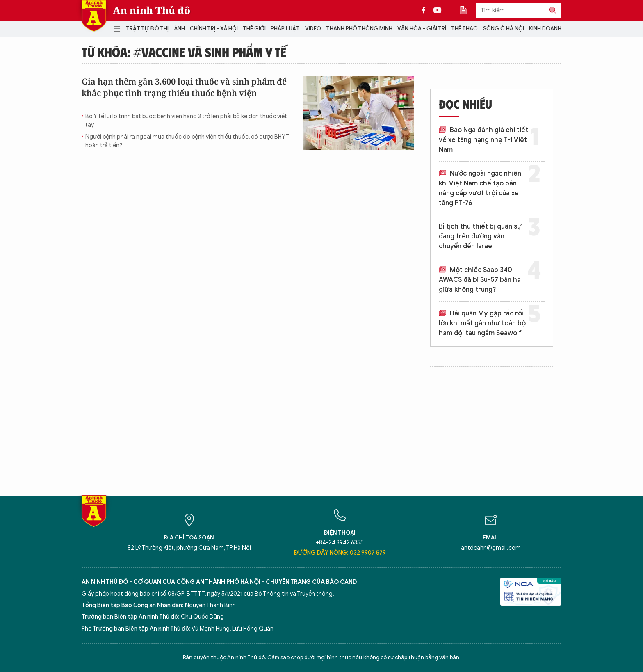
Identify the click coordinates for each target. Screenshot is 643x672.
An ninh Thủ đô (152, 10)
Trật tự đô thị (147, 29)
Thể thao (464, 29)
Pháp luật (285, 29)
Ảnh (179, 29)
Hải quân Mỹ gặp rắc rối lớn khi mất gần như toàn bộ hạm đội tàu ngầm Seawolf (482, 323)
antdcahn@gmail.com (491, 548)
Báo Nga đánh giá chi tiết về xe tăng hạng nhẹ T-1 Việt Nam (483, 140)
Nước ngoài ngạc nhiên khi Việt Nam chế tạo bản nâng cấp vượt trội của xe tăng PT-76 (480, 188)
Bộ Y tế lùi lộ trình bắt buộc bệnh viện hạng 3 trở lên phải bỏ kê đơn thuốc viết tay (186, 121)
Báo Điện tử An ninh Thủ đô (94, 16)
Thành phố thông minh (359, 29)
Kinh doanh (545, 29)
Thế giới (254, 29)
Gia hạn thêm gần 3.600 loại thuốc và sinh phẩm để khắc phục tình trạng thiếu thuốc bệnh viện (184, 87)
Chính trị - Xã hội (214, 29)
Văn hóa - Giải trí (422, 29)
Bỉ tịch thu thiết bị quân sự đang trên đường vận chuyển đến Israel (480, 236)
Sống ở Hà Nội (504, 29)
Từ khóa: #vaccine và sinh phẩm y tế (184, 52)
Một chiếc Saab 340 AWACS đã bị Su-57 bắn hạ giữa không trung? (480, 280)
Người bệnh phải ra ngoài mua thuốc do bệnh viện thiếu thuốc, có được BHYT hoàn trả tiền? (187, 141)
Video (313, 29)
